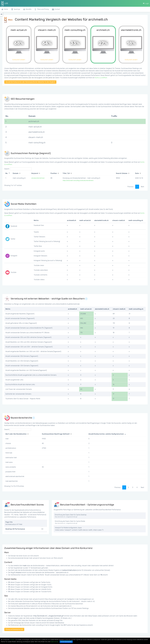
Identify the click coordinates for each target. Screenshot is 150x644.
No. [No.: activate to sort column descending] (7, 173)
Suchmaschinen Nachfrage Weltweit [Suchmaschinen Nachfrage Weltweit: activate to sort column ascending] (56, 434)
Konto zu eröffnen (101, 78)
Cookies (12, 640)
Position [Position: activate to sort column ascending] (54, 173)
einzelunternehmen (38, 178)
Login (146, 3)
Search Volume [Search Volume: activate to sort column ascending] (122, 173)
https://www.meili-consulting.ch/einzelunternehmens (78, 180)
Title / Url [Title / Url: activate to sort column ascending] (66, 173)
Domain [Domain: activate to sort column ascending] (16, 173)
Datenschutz (54, 642)
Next (142, 187)
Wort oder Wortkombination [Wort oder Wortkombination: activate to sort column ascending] (16, 434)
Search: (18, 169)
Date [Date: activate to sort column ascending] (137, 173)
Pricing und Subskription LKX (14, 629)
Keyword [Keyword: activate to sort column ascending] (35, 173)
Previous (130, 187)
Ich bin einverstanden (66, 642)
